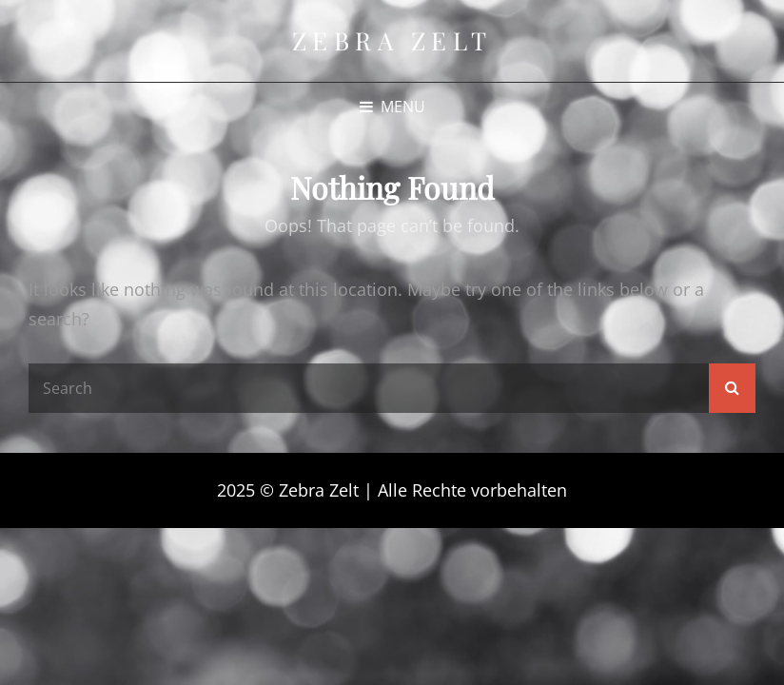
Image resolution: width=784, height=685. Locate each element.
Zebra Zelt (392, 40)
